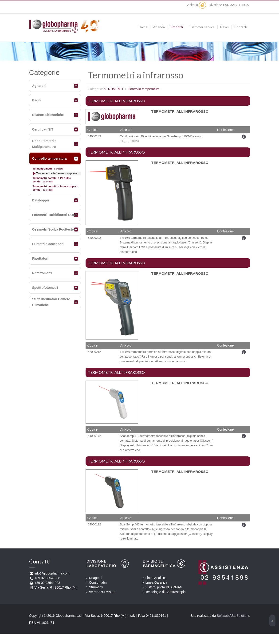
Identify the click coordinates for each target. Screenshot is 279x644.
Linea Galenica (156, 582)
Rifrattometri (42, 273)
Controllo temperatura (49, 158)
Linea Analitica (156, 578)
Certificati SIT (43, 129)
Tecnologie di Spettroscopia (166, 592)
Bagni (37, 100)
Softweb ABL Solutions (233, 616)
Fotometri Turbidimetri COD (54, 215)
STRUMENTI (114, 89)
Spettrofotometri (45, 288)
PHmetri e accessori (48, 244)
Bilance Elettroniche (48, 115)
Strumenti (96, 587)
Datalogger (41, 200)
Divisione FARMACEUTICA (224, 5)
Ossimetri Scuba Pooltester (54, 229)
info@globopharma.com (52, 573)
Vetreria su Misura (102, 592)
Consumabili (98, 582)
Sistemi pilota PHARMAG (164, 587)
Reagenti (96, 578)
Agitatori (39, 86)
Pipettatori (40, 258)
